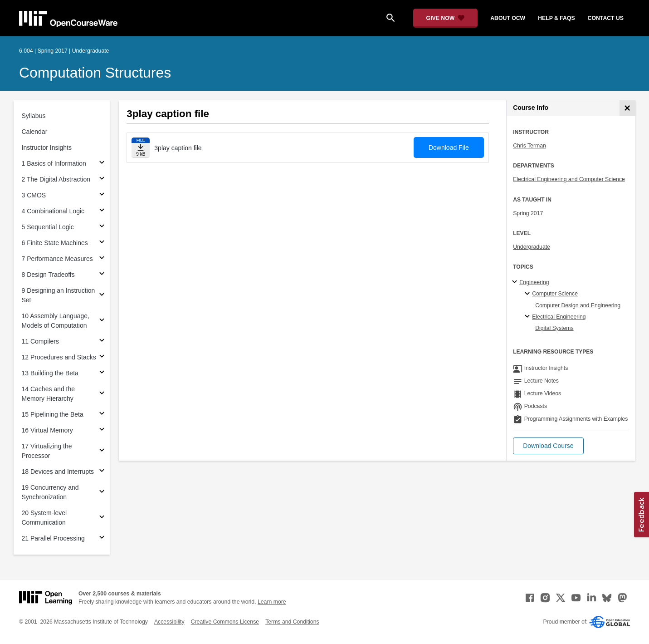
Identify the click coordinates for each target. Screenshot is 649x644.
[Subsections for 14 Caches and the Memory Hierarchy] (102, 394)
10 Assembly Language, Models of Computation (56, 321)
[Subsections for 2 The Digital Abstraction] (102, 179)
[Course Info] (627, 108)
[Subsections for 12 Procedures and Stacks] (102, 357)
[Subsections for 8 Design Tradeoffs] (102, 275)
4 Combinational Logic (53, 211)
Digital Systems (554, 328)
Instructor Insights (47, 147)
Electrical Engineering (559, 317)
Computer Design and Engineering (578, 305)
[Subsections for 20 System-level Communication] (102, 518)
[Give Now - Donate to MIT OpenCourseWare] (446, 18)
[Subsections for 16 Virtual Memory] (102, 430)
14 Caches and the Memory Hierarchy (49, 394)
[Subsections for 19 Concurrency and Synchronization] (102, 493)
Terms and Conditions (292, 622)
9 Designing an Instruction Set (59, 295)
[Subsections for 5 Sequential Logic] (102, 227)
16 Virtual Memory (47, 430)
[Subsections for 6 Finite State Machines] (102, 243)
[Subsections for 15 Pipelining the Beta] (102, 415)
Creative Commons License (225, 622)
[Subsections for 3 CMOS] (102, 195)
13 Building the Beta (50, 373)
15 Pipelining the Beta (53, 414)
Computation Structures (95, 73)
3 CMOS (34, 195)
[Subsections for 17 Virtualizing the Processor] (102, 451)
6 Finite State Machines (55, 243)
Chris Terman (529, 146)
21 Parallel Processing (53, 538)
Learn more (272, 602)
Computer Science (555, 294)
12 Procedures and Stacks (59, 357)
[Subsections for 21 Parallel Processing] (102, 538)
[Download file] (141, 148)
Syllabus (34, 116)
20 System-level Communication (44, 518)
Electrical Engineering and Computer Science (569, 179)
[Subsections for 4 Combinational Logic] (102, 211)
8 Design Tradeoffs (48, 275)
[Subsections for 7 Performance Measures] (102, 259)
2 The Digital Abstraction (56, 179)
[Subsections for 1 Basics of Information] (102, 164)
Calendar (35, 132)
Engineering (534, 282)
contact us (606, 18)
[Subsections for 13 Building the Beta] (102, 373)
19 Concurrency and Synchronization (50, 492)
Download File (449, 147)
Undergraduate (532, 247)
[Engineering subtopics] (516, 282)
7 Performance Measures (57, 259)
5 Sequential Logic (48, 227)
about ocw (508, 18)
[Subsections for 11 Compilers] (102, 342)
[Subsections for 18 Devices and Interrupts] (102, 472)
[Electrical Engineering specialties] (529, 317)
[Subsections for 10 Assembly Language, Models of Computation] (102, 321)
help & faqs (556, 18)
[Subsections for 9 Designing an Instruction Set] (102, 296)
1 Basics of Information (54, 163)
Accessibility (169, 622)
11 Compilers (40, 341)
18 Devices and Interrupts (58, 472)
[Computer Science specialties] (529, 294)
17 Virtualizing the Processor (47, 451)
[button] (548, 446)
